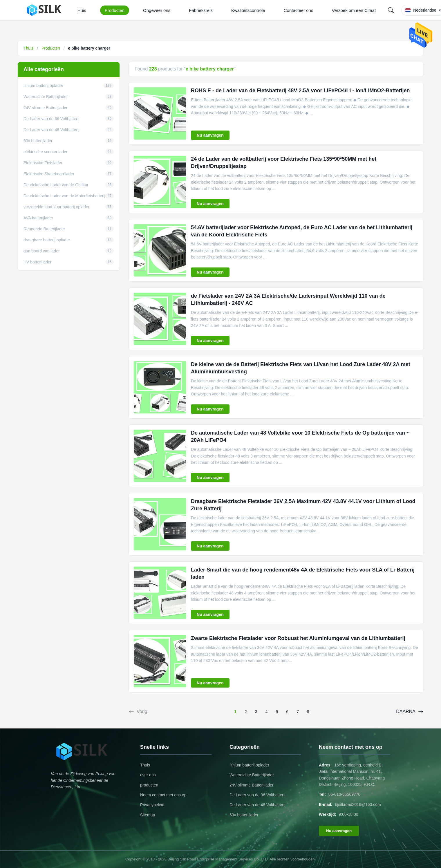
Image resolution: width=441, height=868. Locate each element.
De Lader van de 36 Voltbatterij (257, 795)
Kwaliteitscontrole (248, 10)
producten (149, 785)
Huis (82, 10)
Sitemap (148, 815)
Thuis (28, 48)
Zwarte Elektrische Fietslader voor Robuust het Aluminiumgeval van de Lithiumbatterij (298, 638)
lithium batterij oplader (249, 765)
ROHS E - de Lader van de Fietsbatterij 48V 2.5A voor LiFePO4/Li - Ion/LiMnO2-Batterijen (300, 91)
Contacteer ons (299, 10)
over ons (148, 775)
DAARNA (410, 712)
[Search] (391, 10)
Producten (115, 10)
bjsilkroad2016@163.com (358, 804)
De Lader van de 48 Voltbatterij (257, 805)
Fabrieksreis (201, 10)
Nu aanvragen (210, 135)
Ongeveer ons (157, 10)
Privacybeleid (152, 805)
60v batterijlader (244, 815)
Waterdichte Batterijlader (252, 775)
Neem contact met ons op (163, 795)
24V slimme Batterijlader (252, 785)
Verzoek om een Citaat (354, 10)
